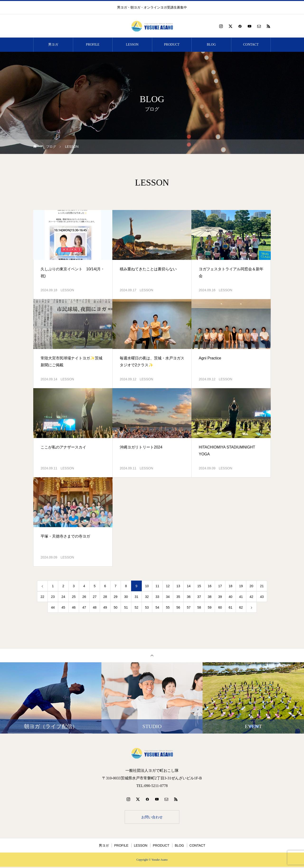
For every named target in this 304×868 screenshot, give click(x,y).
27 (95, 597)
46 (74, 607)
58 (199, 607)
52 (137, 607)
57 (189, 607)
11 (157, 586)
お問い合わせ (152, 818)
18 (231, 586)
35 (178, 597)
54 (157, 607)
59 (210, 607)
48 (95, 607)
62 (241, 607)
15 (199, 586)
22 (43, 597)
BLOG (211, 45)
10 (147, 586)
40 (231, 597)
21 (262, 586)
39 (220, 597)
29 (116, 597)
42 (252, 597)
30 (126, 597)
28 (105, 597)
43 (262, 597)
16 (210, 586)
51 (126, 607)
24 (63, 597)
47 (84, 607)
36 (189, 597)
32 (147, 597)
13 (178, 586)
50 (116, 607)
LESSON (132, 45)
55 (168, 607)
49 (105, 607)
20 (252, 586)
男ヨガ (53, 45)
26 (84, 597)
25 (74, 597)
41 (241, 597)
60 (220, 607)
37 (199, 597)
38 (210, 597)
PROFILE (93, 45)
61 (231, 607)
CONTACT (251, 45)
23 (53, 597)
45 (63, 607)
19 (241, 586)
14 (189, 586)
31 (137, 597)
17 (220, 586)
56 (178, 607)
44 (53, 607)
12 (168, 586)
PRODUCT (172, 45)
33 (157, 597)
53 (147, 607)
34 (168, 597)
